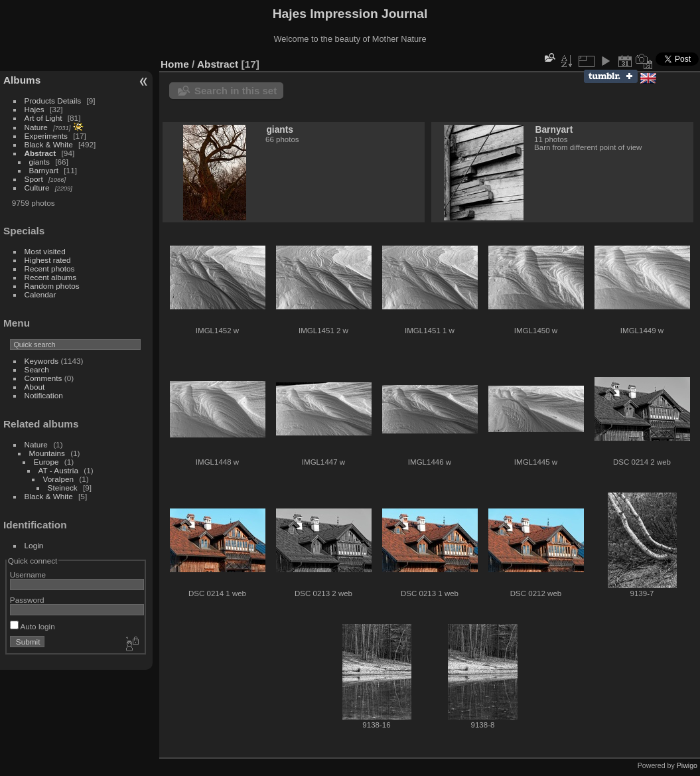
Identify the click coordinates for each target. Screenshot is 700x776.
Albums (22, 80)
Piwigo (687, 765)
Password (27, 600)
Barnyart (44, 170)
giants (39, 162)
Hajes (35, 109)
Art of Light (43, 118)
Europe (46, 462)
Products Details (53, 101)
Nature (36, 127)
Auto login (33, 626)
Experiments (46, 136)
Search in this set (236, 91)
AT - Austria (58, 470)
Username (28, 575)
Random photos (52, 286)
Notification (44, 395)
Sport (34, 179)
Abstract (40, 153)
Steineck (63, 488)
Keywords (42, 361)
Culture (37, 188)
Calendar (40, 294)
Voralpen (58, 479)
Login (34, 545)
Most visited (45, 251)
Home (175, 64)
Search (37, 369)
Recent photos (50, 269)
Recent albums (50, 277)
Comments (43, 378)
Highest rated (48, 260)
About (35, 387)
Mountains (47, 453)
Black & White (49, 144)
